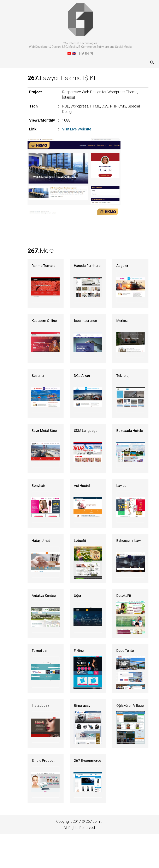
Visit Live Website (52, 116)
